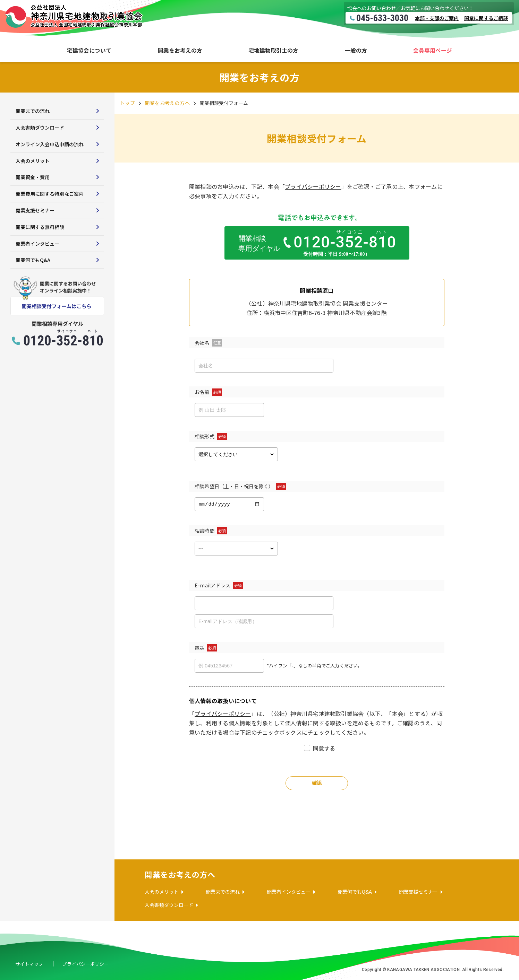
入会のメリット (33, 161)
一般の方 (356, 50)
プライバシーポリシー (313, 186)
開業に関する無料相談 (40, 227)
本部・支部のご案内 (437, 18)
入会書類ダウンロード (40, 128)
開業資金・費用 (33, 177)
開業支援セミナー (35, 210)
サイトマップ (30, 964)
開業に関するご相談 (486, 18)
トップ (127, 103)
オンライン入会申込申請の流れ (50, 144)
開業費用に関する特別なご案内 (50, 194)
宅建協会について (89, 50)
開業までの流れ (33, 111)
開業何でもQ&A (33, 260)
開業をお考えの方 (180, 50)
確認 (317, 783)
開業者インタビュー (37, 244)
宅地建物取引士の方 (273, 50)
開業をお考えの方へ (167, 103)
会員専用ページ (433, 50)
